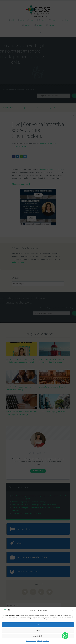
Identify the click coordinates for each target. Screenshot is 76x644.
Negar (38, 630)
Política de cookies (31, 641)
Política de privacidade (43, 641)
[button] (73, 610)
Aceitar (38, 625)
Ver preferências (38, 636)
